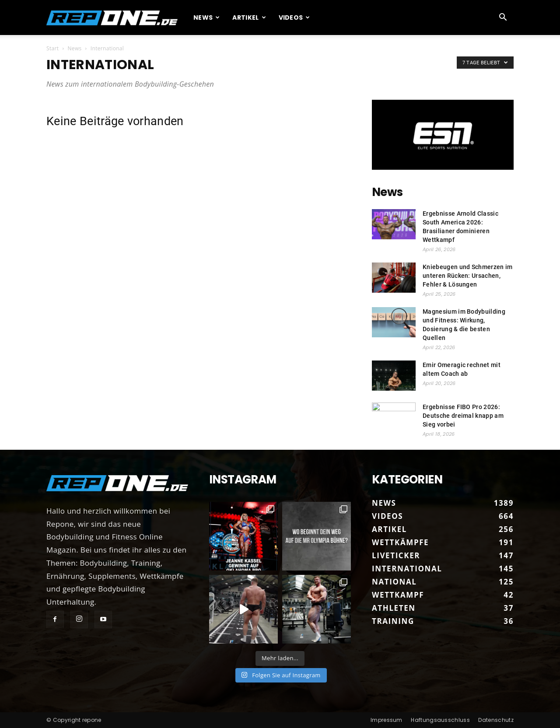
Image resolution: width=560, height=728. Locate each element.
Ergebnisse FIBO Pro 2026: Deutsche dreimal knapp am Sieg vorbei (463, 416)
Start (52, 48)
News (207, 17)
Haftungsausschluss (440, 720)
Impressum (387, 720)
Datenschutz (496, 720)
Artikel (249, 17)
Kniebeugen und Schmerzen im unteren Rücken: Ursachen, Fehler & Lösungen (468, 276)
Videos (294, 17)
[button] (503, 18)
